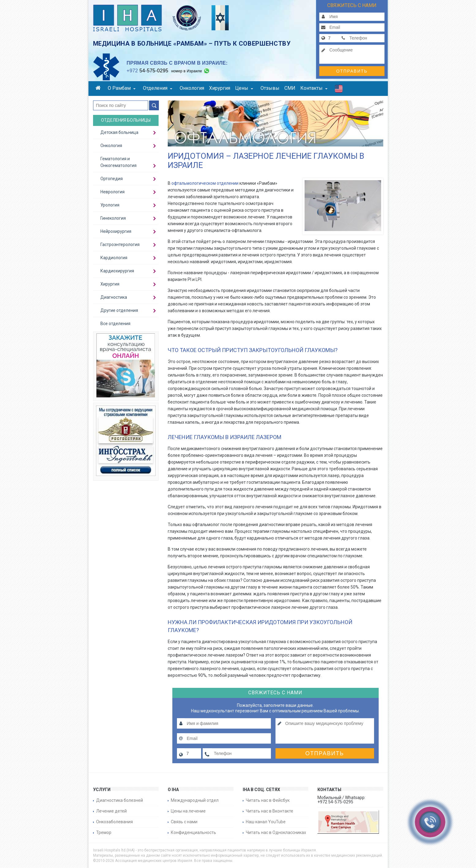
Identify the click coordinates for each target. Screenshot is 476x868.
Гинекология (113, 218)
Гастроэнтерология (120, 244)
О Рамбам (122, 88)
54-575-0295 (148, 71)
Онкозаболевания (114, 822)
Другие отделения (119, 310)
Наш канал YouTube (266, 822)
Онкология (192, 88)
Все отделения (115, 324)
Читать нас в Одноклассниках (276, 832)
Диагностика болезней (120, 800)
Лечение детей (111, 811)
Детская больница (119, 132)
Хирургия (220, 88)
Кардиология (114, 258)
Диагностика (114, 297)
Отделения (158, 88)
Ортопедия (112, 179)
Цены (244, 88)
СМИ (290, 88)
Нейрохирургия (116, 231)
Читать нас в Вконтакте (270, 811)
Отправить (352, 71)
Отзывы (270, 88)
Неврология (112, 192)
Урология (110, 205)
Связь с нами (184, 822)
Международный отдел (195, 800)
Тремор (104, 832)
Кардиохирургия (117, 271)
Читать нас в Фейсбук (268, 800)
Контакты (314, 88)
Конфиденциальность (193, 832)
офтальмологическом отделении (205, 183)
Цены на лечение (188, 811)
